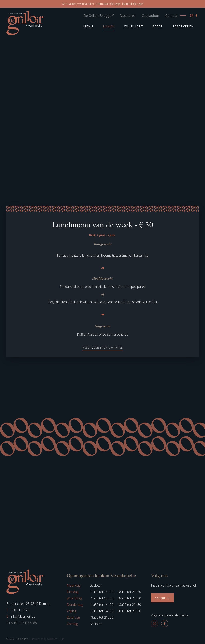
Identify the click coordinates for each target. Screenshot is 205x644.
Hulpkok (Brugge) (133, 4)
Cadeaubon (150, 16)
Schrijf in (162, 598)
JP (63, 639)
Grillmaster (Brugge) (108, 4)
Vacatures (128, 16)
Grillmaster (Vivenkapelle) (78, 4)
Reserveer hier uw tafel (103, 348)
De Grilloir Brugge (99, 15)
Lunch (109, 26)
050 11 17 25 (18, 610)
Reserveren (183, 26)
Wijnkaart (134, 26)
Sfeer (158, 26)
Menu (88, 26)
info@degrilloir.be (21, 616)
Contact (171, 16)
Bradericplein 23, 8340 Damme (28, 604)
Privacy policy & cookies (45, 639)
